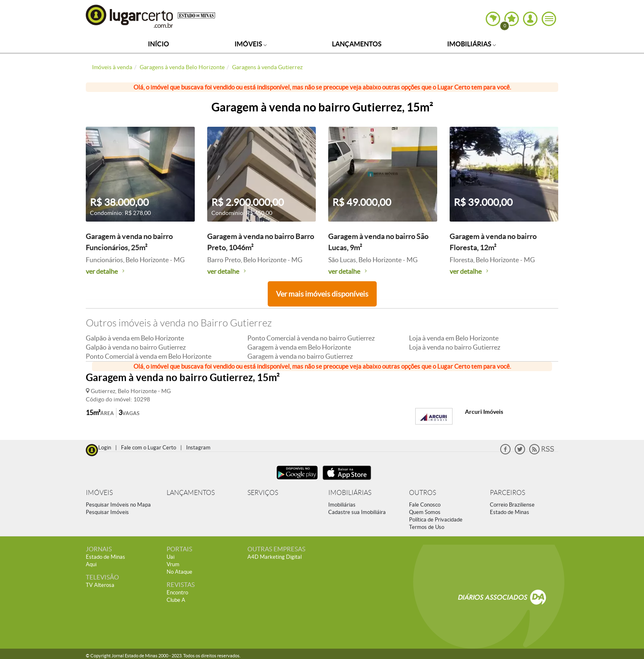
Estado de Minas (510, 512)
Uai (171, 557)
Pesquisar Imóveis (107, 512)
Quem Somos (425, 512)
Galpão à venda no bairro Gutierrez (136, 347)
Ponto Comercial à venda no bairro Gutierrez (311, 338)
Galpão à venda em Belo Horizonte (135, 338)
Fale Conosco (425, 505)
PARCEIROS (507, 493)
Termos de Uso (427, 527)
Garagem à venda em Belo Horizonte (299, 347)
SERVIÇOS (263, 493)
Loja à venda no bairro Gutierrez (455, 347)
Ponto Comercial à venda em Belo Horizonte (149, 356)
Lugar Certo (130, 16)
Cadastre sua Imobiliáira (357, 512)
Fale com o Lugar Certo (149, 448)
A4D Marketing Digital (275, 557)
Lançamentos (357, 44)
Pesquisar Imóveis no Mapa (118, 505)
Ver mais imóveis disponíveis (322, 294)
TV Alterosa (100, 585)
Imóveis (251, 44)
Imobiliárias (472, 44)
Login (105, 448)
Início (159, 44)
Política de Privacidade (436, 520)
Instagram (198, 448)
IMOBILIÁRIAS (350, 493)
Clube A (176, 600)
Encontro (177, 593)
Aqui (91, 564)
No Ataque (179, 572)
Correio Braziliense (512, 505)
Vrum (173, 564)
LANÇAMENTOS (191, 493)
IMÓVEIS (99, 493)
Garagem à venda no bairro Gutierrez (300, 356)
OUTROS (422, 493)
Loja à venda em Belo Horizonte (454, 338)
